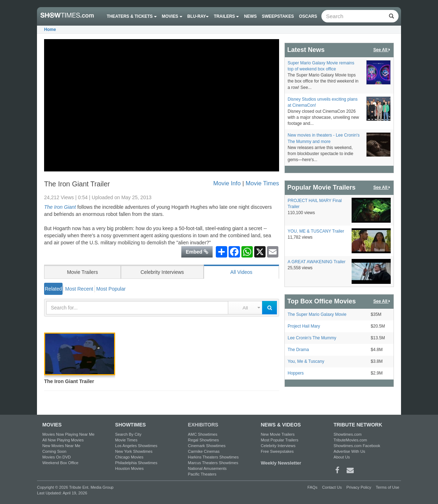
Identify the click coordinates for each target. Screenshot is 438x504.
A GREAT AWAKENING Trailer (317, 262)
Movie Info (227, 183)
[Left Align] (391, 16)
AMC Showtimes (203, 434)
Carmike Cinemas (204, 451)
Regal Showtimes (204, 440)
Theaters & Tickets (132, 16)
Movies (172, 16)
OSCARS (308, 16)
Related (53, 289)
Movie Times (262, 183)
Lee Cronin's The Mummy (312, 338)
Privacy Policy (359, 487)
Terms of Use (388, 487)
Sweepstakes (278, 16)
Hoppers (296, 373)
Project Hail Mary (304, 326)
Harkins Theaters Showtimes (213, 457)
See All (382, 50)
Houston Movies (129, 468)
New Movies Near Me (61, 446)
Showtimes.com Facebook (357, 446)
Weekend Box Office (60, 463)
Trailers (227, 16)
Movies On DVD (57, 457)
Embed (197, 252)
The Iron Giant (60, 207)
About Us (342, 457)
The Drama (298, 350)
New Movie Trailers (277, 434)
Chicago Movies (129, 457)
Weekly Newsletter (281, 463)
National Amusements (207, 468)
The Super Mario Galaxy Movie (317, 314)
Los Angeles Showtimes (136, 446)
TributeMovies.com (350, 440)
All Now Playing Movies (63, 440)
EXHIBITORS (203, 425)
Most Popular (111, 289)
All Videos (241, 272)
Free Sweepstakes (277, 451)
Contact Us (332, 487)
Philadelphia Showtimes (136, 463)
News (251, 16)
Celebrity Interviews (162, 272)
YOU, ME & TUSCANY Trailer (316, 231)
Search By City (128, 434)
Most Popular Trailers (279, 440)
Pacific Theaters (202, 474)
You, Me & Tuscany (306, 361)
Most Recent (79, 289)
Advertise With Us (349, 451)
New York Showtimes (134, 451)
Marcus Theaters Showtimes (213, 463)
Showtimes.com (348, 434)
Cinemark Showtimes (207, 446)
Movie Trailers (82, 272)
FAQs (313, 487)
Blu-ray (198, 16)
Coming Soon (54, 451)
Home (50, 30)
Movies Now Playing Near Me (68, 434)
